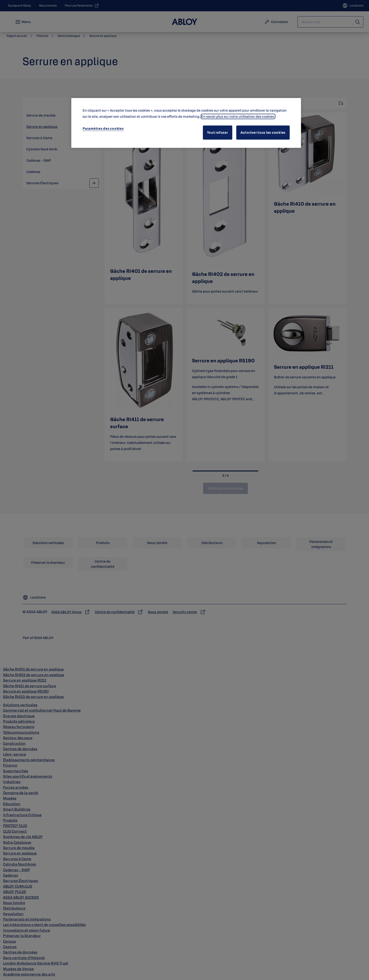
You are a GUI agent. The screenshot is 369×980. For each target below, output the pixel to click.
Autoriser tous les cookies (263, 132)
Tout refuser (218, 132)
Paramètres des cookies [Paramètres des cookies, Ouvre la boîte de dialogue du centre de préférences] (103, 128)
